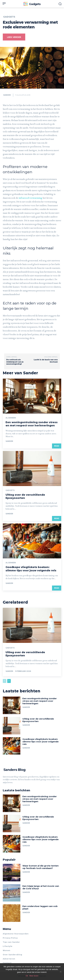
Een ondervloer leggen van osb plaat (40, 907)
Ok (27, 976)
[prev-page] (5, 681)
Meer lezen (34, 976)
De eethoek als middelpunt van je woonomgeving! (15, 362)
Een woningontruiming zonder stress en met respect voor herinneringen (32, 424)
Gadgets (9, 17)
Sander (7, 95)
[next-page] (9, 681)
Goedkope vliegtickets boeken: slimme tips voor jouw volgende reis (31, 569)
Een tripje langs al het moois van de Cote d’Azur (41, 887)
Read (57, 446)
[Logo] (32, 4)
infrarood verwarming (30, 198)
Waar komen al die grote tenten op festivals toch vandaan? (41, 867)
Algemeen (11, 418)
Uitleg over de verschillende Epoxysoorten (38, 720)
